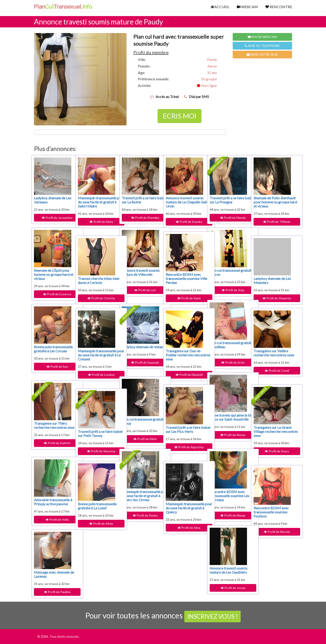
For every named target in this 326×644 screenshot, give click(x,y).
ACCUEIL (220, 7)
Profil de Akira (96, 226)
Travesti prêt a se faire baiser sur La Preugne (227, 200)
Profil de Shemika (140, 218)
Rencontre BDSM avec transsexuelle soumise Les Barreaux (227, 496)
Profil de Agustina (184, 451)
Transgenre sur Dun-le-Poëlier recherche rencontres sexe (183, 355)
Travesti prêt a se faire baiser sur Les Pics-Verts (183, 431)
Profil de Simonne (96, 451)
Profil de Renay (228, 439)
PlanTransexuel (63, 7)
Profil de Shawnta (272, 298)
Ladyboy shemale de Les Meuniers (269, 280)
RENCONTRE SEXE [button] (262, 54)
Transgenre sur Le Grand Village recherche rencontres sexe (270, 433)
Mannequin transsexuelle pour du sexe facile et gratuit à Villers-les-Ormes (139, 498)
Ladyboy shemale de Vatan (138, 349)
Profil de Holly (53, 519)
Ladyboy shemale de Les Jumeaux (50, 200)
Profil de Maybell (184, 375)
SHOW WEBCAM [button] (262, 37)
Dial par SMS (199, 97)
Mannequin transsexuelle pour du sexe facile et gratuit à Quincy (183, 510)
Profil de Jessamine (53, 218)
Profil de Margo (228, 515)
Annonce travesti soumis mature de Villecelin (135, 274)
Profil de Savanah (140, 366)
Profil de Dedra (140, 519)
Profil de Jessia (228, 592)
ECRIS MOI (180, 116)
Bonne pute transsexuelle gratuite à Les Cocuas (52, 351)
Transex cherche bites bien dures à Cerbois (95, 280)
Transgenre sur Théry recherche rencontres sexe (50, 427)
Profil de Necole (272, 532)
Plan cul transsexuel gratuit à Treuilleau (225, 345)
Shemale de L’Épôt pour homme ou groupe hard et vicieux (52, 274)
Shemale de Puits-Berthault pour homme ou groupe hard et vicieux (271, 204)
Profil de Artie (228, 362)
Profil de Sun (53, 371)
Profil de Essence (53, 294)
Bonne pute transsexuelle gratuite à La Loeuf (96, 508)
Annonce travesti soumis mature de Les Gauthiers (226, 572)
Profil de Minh (140, 439)
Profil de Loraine (96, 379)
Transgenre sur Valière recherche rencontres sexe (271, 355)
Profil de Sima (184, 532)
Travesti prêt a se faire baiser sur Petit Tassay (95, 433)
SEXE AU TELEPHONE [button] (262, 46)
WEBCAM (247, 7)
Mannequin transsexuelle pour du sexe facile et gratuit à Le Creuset (95, 357)
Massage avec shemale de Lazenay (52, 574)
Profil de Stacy (272, 455)
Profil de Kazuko (184, 222)
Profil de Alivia (97, 528)
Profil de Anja (228, 290)
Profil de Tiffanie (272, 226)
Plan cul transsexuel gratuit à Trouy (137, 421)
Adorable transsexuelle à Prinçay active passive (52, 502)
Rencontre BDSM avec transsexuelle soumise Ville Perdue (183, 278)
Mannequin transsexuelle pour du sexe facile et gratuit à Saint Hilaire (95, 204)
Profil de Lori (140, 294)
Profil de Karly (184, 298)
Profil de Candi (272, 375)
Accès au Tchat (167, 97)
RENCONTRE (279, 7)
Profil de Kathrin (53, 447)
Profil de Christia (97, 298)
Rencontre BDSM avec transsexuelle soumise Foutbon (271, 512)
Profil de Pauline (53, 592)
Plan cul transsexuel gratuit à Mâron (225, 272)
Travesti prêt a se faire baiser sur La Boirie (139, 200)
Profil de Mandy (228, 218)
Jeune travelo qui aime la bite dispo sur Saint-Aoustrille (227, 419)
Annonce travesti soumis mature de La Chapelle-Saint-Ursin (182, 202)
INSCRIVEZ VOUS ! (212, 616)
